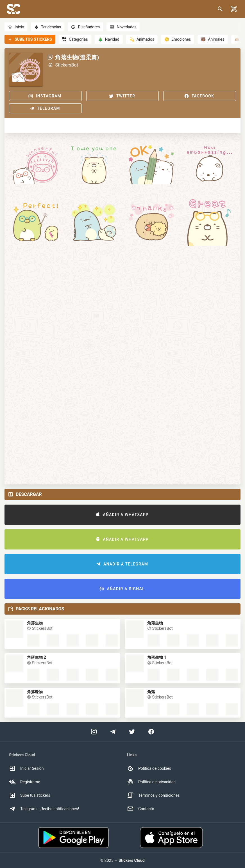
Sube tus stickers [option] (30, 795)
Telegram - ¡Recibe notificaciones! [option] (44, 809)
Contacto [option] (141, 809)
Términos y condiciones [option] (153, 795)
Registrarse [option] (25, 782)
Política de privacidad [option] (151, 782)
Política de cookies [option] (149, 768)
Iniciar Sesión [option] (26, 768)
